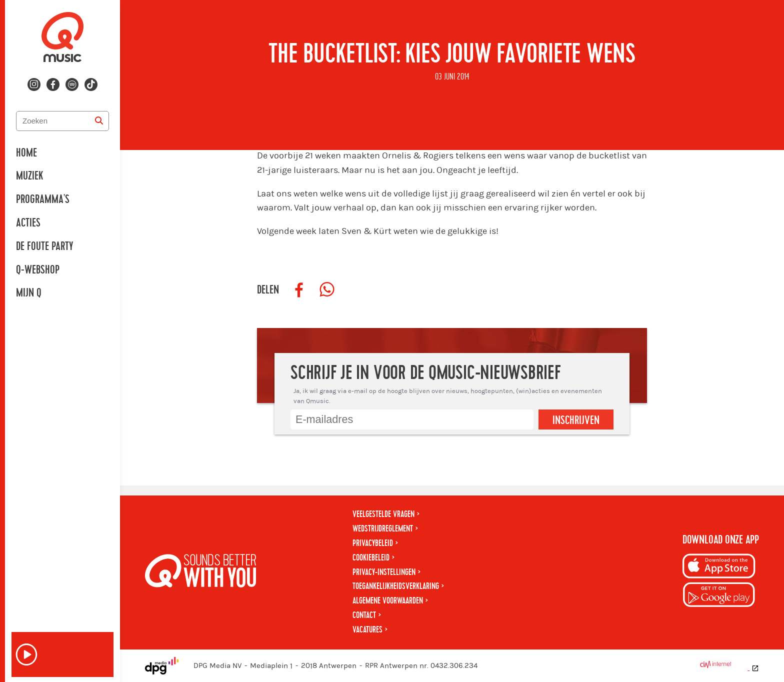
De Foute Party (44, 246)
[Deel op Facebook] (299, 290)
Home (26, 153)
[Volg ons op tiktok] (91, 84)
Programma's (43, 199)
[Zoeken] (99, 121)
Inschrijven (576, 420)
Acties (28, 223)
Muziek (29, 176)
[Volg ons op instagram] (34, 84)
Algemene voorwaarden (388, 601)
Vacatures (367, 630)
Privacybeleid (373, 543)
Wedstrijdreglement (383, 529)
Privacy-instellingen (384, 572)
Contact (364, 615)
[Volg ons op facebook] (53, 84)
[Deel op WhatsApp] (327, 290)
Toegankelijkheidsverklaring (396, 586)
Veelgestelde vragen (383, 514)
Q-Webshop (38, 270)
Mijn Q (29, 293)
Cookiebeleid (371, 558)
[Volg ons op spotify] (72, 84)
